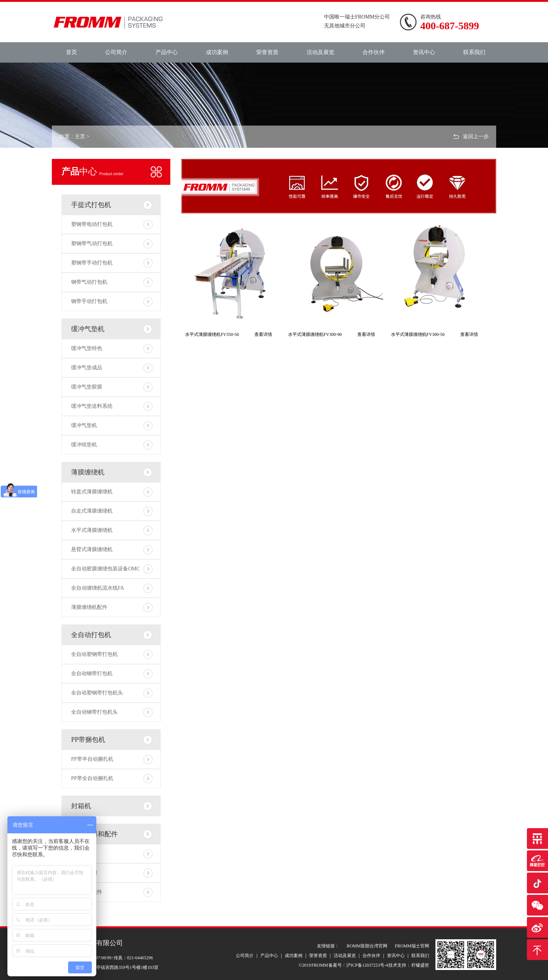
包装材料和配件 (94, 834)
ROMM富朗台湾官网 (367, 946)
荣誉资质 (267, 52)
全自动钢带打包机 (92, 674)
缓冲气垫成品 (87, 368)
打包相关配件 (87, 892)
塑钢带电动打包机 (92, 224)
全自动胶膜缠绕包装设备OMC (106, 569)
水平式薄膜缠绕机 (92, 530)
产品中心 (167, 52)
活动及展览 (320, 52)
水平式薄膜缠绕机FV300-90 (315, 334)
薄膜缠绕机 (88, 472)
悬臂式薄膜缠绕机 (92, 549)
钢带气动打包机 (89, 282)
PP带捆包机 (88, 740)
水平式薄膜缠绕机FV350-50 (212, 334)
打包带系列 (84, 873)
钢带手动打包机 (89, 301)
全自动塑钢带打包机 (94, 654)
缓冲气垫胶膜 (87, 387)
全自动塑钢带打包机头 (97, 693)
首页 (71, 52)
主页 (80, 136)
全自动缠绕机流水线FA (98, 588)
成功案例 (217, 52)
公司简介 (116, 52)
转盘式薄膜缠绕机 (92, 492)
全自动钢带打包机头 (94, 712)
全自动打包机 (91, 635)
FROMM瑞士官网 (412, 946)
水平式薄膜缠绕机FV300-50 (418, 334)
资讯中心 (424, 52)
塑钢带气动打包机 (92, 244)
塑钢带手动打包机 (92, 263)
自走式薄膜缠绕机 (92, 511)
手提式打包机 (91, 205)
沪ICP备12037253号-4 (367, 965)
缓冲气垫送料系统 (92, 406)
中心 (92, 171)
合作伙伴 (374, 52)
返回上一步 (476, 136)
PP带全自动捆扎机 (92, 778)
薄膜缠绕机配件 (89, 607)
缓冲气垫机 (88, 329)
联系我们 (474, 52)
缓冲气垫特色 (87, 348)
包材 (76, 854)
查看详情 (263, 334)
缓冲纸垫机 (84, 445)
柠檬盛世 (420, 965)
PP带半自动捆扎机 (92, 759)
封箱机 (81, 806)
